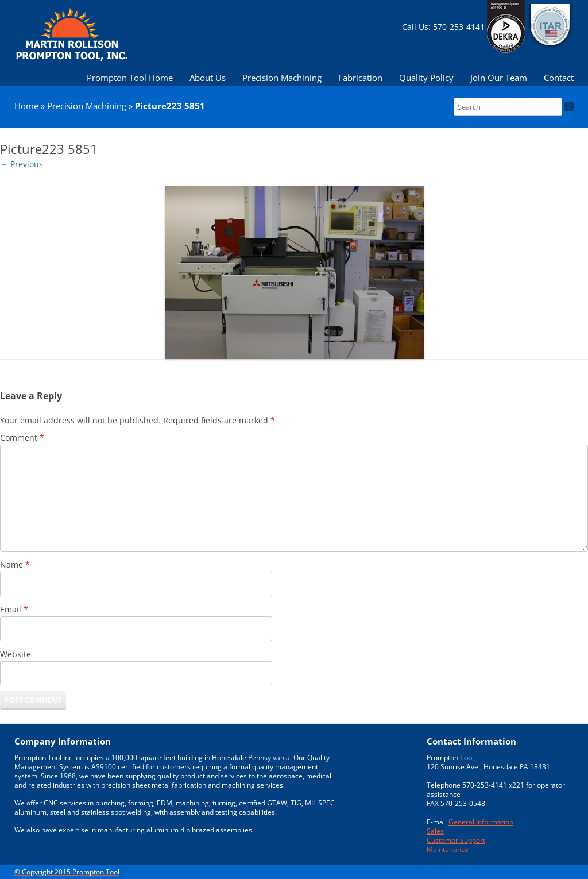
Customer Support (456, 840)
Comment (22, 437)
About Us (208, 78)
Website (16, 654)
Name (15, 564)
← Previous (22, 164)
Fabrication (360, 78)
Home (26, 106)
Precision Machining (282, 78)
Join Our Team (499, 78)
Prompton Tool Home (130, 78)
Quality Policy (426, 78)
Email (14, 609)
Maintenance (448, 849)
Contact (559, 78)
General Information (481, 822)
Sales (435, 831)
